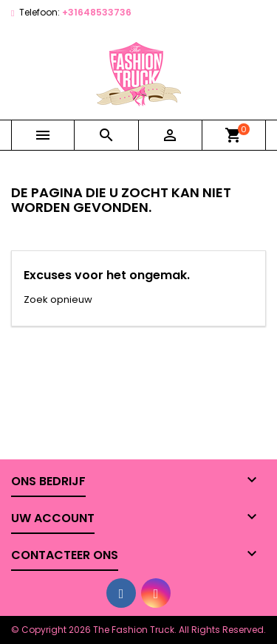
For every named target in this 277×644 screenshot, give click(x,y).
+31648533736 (97, 12)
